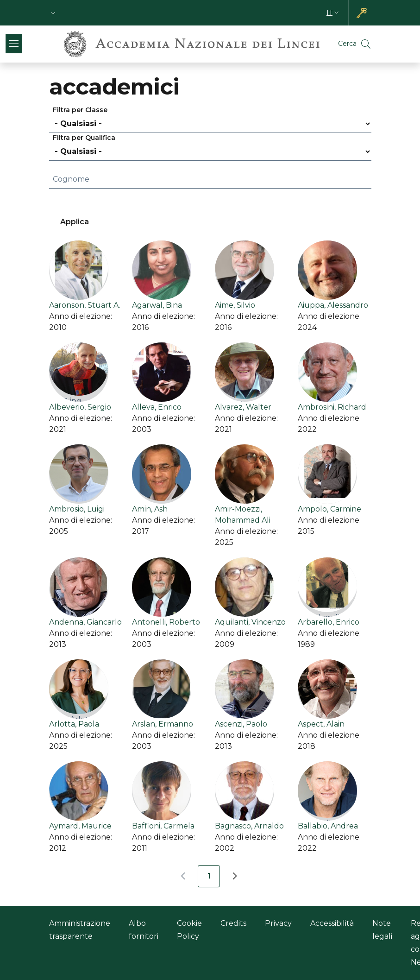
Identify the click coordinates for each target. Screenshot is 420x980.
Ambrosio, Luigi (77, 509)
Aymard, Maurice (80, 826)
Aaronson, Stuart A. (85, 305)
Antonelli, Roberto (166, 622)
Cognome (71, 179)
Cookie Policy (189, 930)
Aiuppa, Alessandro (333, 305)
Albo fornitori (144, 930)
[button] (53, 13)
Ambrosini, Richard (332, 407)
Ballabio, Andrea (328, 826)
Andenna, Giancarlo (85, 622)
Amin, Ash (150, 509)
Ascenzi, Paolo (241, 724)
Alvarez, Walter (243, 407)
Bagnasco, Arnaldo (249, 826)
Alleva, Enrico (157, 407)
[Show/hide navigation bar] (14, 44)
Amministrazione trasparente (80, 930)
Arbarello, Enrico (329, 622)
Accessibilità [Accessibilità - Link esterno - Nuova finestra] (332, 923)
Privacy (278, 923)
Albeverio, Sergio (80, 407)
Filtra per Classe (80, 110)
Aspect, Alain (321, 724)
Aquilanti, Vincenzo (250, 622)
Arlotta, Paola (74, 724)
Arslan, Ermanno (163, 724)
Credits (233, 923)
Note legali (382, 930)
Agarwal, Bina (157, 305)
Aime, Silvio (235, 305)
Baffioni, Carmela (163, 826)
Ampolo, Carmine (329, 509)
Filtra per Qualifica (84, 138)
